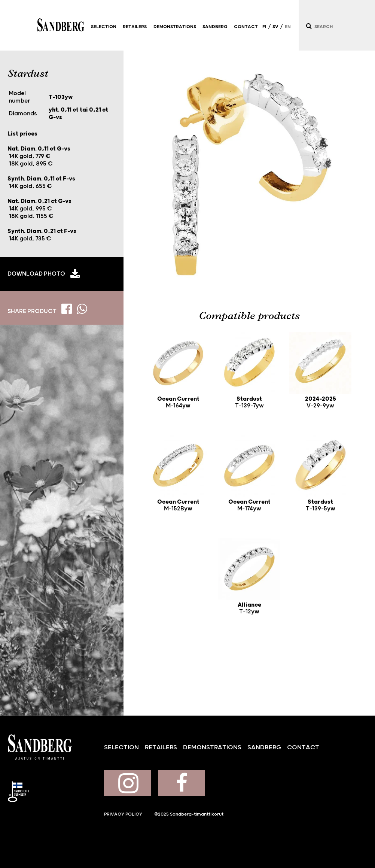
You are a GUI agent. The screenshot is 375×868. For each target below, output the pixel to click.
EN (288, 27)
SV (275, 27)
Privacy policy (123, 814)
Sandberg (61, 25)
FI (264, 27)
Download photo (36, 274)
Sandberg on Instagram (127, 783)
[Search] (308, 26)
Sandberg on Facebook (182, 783)
